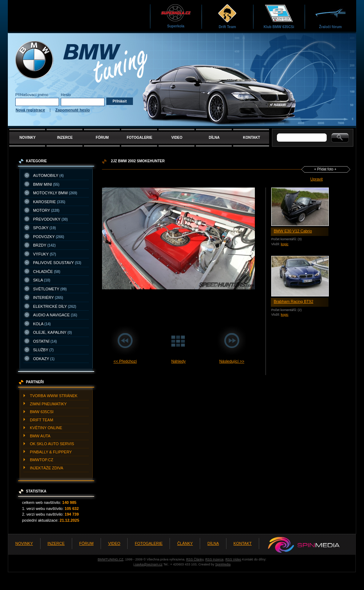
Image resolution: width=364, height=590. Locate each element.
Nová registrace (30, 110)
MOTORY (46, 210)
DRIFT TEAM (42, 420)
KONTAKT (251, 138)
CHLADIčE (47, 272)
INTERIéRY (48, 297)
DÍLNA (214, 138)
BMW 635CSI (42, 412)
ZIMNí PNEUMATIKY (48, 404)
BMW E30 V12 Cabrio (293, 231)
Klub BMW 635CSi (279, 16)
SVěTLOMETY (50, 289)
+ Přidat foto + (325, 169)
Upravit (317, 179)
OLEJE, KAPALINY (52, 332)
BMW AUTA (40, 436)
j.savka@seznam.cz (148, 564)
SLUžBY (43, 350)
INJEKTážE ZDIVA (47, 468)
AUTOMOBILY (48, 175)
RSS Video (233, 559)
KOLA (42, 324)
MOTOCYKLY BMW (55, 193)
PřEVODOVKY (50, 219)
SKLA (42, 280)
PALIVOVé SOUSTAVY (57, 263)
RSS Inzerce (214, 559)
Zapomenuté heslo (73, 110)
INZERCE (65, 138)
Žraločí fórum (330, 16)
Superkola (176, 16)
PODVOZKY (49, 237)
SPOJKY (44, 228)
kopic (285, 244)
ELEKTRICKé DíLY (55, 306)
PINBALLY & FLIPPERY (51, 452)
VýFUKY (45, 254)
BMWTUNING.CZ (111, 559)
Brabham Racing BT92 (293, 301)
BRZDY (44, 245)
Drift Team (227, 16)
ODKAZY (44, 359)
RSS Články (195, 559)
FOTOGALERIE (139, 138)
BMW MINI (46, 184)
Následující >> (232, 361)
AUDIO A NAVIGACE (55, 315)
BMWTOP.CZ (42, 460)
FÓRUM (102, 138)
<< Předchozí (125, 361)
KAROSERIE (49, 202)
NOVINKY (28, 138)
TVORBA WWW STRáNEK (54, 396)
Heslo (66, 95)
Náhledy (178, 361)
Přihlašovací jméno (32, 95)
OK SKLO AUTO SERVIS (52, 444)
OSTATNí (45, 341)
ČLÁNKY (185, 543)
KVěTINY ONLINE (46, 428)
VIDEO (177, 138)
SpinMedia (223, 564)
